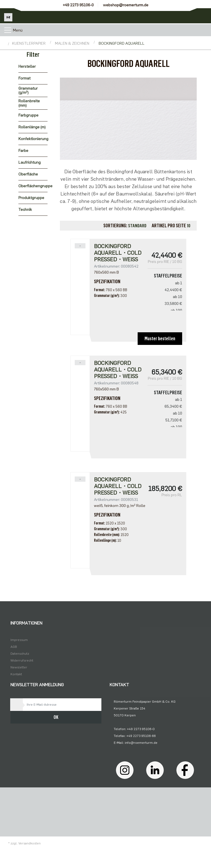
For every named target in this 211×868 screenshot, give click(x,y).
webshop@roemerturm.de (126, 5)
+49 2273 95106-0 (78, 5)
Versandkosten (30, 843)
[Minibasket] (203, 16)
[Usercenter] (188, 16)
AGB (14, 647)
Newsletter (19, 667)
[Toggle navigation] (8, 30)
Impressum (19, 640)
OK (56, 717)
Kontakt (16, 674)
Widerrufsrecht (22, 660)
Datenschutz (20, 654)
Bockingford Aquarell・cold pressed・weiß (118, 253)
